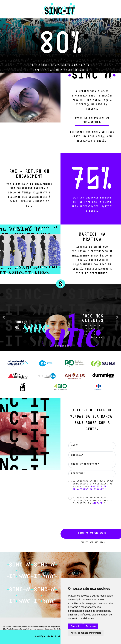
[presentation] (90, 516)
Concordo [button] (75, 626)
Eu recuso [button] (91, 626)
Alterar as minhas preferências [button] (86, 633)
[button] (4, 317)
